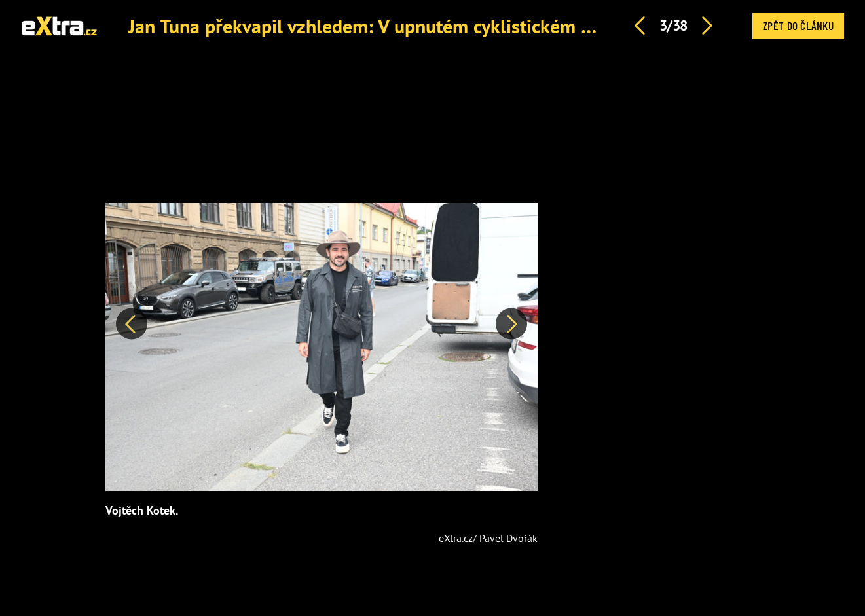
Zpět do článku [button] (798, 26)
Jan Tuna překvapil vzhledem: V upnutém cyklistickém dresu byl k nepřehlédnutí (462, 26)
